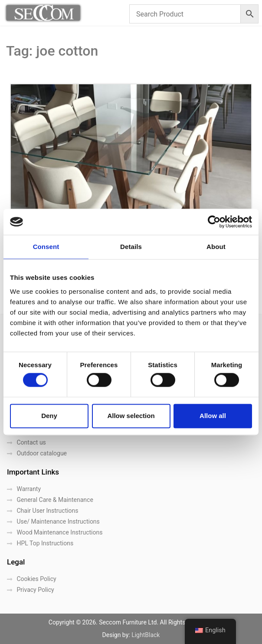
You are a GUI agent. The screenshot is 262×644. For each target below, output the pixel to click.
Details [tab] (131, 247)
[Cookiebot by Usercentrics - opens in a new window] (214, 222)
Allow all (213, 416)
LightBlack (146, 635)
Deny (49, 416)
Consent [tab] (46, 247)
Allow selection (131, 416)
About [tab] (216, 247)
